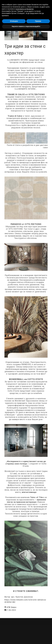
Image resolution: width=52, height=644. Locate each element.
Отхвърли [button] (14, 634)
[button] (42, 4)
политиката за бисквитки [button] (25, 622)
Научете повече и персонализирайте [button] (26, 639)
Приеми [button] (38, 634)
